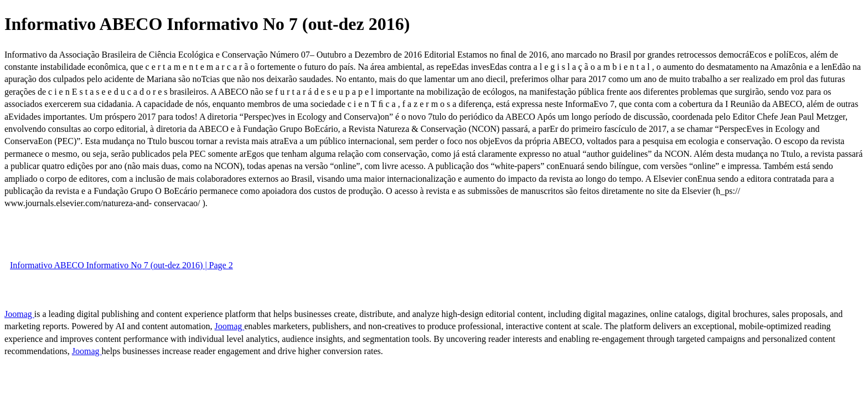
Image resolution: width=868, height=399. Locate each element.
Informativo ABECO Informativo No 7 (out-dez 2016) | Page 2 (122, 265)
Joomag (19, 314)
